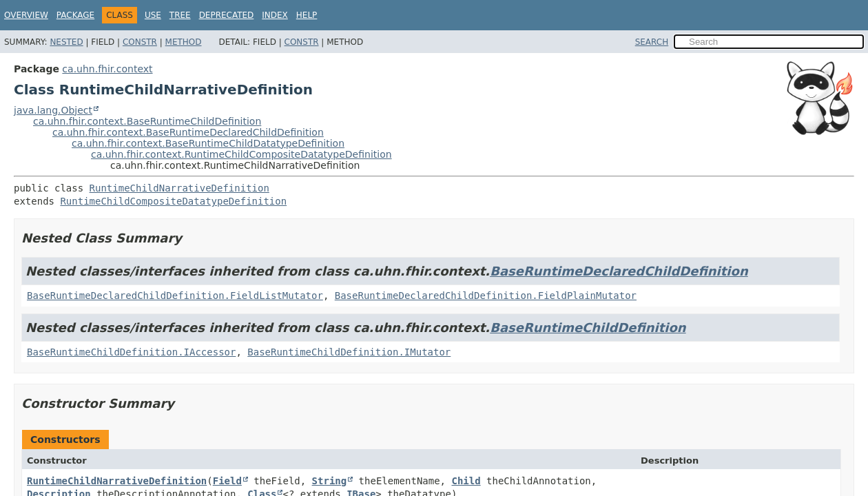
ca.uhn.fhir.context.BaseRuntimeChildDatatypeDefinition (208, 143)
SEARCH (652, 42)
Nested (66, 42)
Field (227, 481)
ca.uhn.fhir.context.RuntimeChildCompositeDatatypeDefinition (241, 154)
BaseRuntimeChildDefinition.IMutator (349, 352)
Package (75, 15)
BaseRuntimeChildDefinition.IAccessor (131, 352)
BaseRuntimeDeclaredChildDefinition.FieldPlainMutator (486, 296)
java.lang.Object (53, 110)
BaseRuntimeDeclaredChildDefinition (619, 271)
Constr (140, 42)
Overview (26, 15)
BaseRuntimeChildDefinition (588, 328)
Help (307, 15)
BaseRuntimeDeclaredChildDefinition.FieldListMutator (175, 296)
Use (153, 15)
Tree (180, 15)
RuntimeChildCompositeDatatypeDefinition (173, 201)
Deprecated (227, 15)
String (330, 481)
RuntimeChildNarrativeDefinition (179, 188)
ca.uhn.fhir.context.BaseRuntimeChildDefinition (147, 121)
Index (275, 15)
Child (466, 481)
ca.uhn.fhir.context (107, 69)
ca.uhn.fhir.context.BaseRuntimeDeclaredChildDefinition (188, 132)
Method (184, 42)
